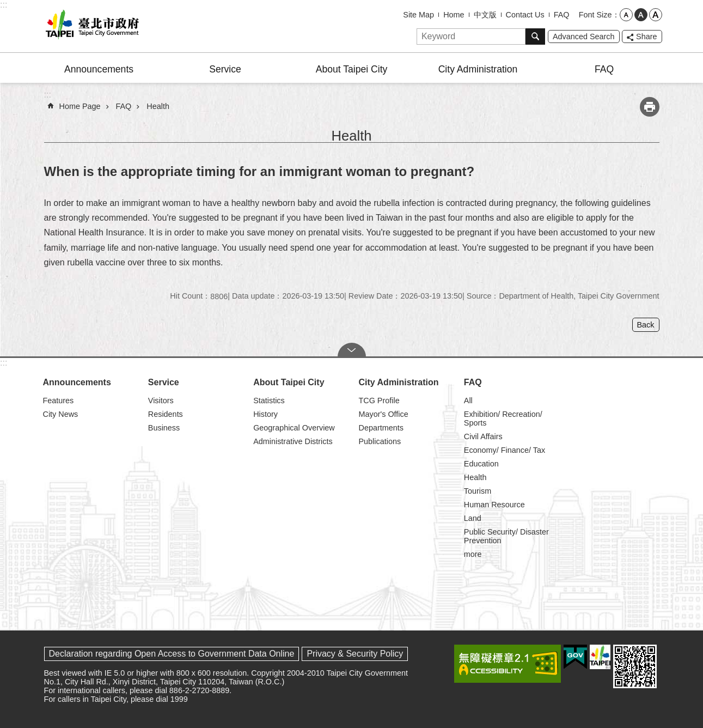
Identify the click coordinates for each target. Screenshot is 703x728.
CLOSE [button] (352, 350)
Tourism (478, 491)
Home (454, 15)
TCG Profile (379, 401)
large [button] (656, 15)
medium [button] (641, 15)
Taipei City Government (90, 26)
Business (164, 428)
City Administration (478, 69)
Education (481, 464)
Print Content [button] (650, 107)
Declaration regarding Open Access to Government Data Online (172, 654)
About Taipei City (352, 69)
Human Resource (494, 505)
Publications (380, 441)
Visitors (161, 401)
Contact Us (525, 15)
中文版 (485, 15)
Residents (166, 414)
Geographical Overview (294, 428)
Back (646, 325)
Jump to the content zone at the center (6, 6)
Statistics (269, 401)
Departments (381, 428)
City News (61, 414)
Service (225, 69)
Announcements (99, 69)
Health (158, 106)
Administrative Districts (293, 441)
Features (59, 401)
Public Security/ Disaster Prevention (506, 536)
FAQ (562, 15)
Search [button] (535, 37)
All (468, 401)
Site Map (418, 15)
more (473, 554)
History (265, 414)
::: (4, 5)
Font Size (595, 15)
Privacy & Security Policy (355, 654)
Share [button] (646, 37)
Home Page (80, 106)
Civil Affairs (483, 436)
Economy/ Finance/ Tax (505, 450)
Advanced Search (584, 37)
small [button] (626, 15)
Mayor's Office (383, 414)
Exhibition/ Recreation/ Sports (503, 418)
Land (473, 518)
